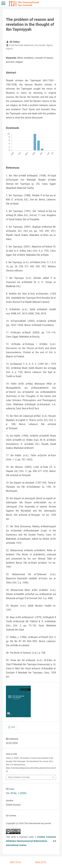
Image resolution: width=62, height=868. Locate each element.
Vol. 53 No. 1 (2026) (16, 793)
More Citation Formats (19, 777)
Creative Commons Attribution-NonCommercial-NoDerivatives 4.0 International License (31, 841)
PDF (13, 727)
